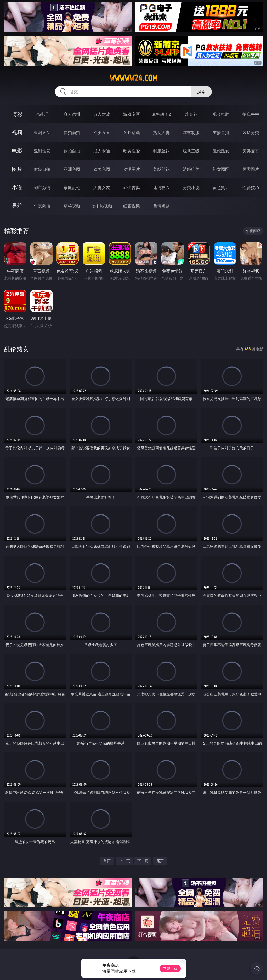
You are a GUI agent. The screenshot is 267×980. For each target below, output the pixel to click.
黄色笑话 (221, 187)
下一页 (143, 861)
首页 (107, 861)
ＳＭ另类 (251, 132)
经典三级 (191, 151)
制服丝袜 (161, 151)
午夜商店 (42, 206)
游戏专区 (132, 114)
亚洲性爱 (42, 151)
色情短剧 (161, 206)
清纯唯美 (191, 169)
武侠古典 (132, 187)
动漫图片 (132, 169)
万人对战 (102, 114)
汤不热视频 (102, 206)
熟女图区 (221, 169)
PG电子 (42, 114)
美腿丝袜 (161, 169)
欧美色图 (102, 169)
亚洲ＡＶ (42, 132)
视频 (17, 132)
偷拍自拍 (72, 151)
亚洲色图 (72, 169)
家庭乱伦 (72, 187)
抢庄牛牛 (251, 114)
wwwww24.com (133, 78)
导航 (17, 206)
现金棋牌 (221, 114)
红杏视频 (132, 206)
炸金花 (191, 114)
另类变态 (251, 151)
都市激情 (42, 187)
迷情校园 (161, 187)
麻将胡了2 (161, 114)
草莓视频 (72, 206)
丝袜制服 (191, 132)
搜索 (201, 92)
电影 (17, 151)
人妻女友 (102, 187)
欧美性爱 (132, 151)
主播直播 (221, 132)
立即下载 (170, 968)
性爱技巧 (251, 187)
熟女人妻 (161, 132)
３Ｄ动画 (132, 132)
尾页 (160, 861)
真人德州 (72, 114)
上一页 (124, 861)
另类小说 (191, 187)
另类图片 (251, 169)
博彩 (17, 114)
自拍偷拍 (72, 132)
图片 (17, 169)
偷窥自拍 (42, 169)
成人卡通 (102, 151)
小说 (17, 187)
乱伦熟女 (221, 151)
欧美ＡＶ (102, 132)
